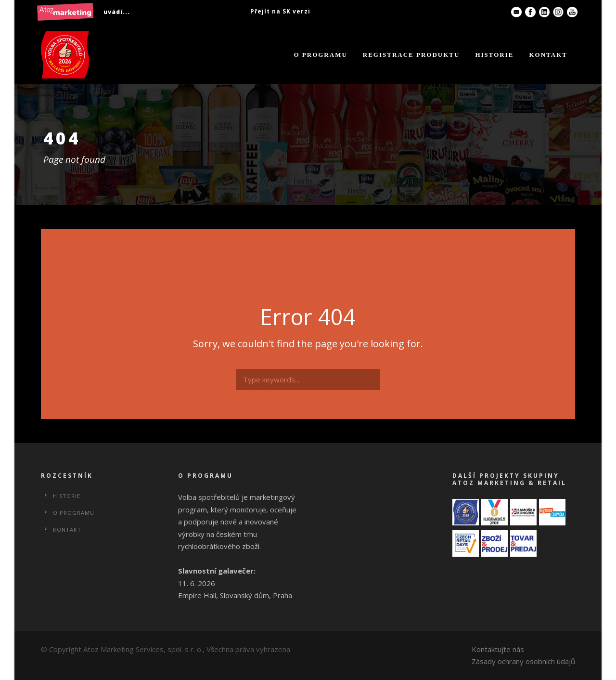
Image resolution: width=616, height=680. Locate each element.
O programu (320, 55)
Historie (494, 55)
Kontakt (549, 55)
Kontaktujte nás (498, 649)
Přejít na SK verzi (280, 11)
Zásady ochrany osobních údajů (523, 661)
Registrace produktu (411, 55)
